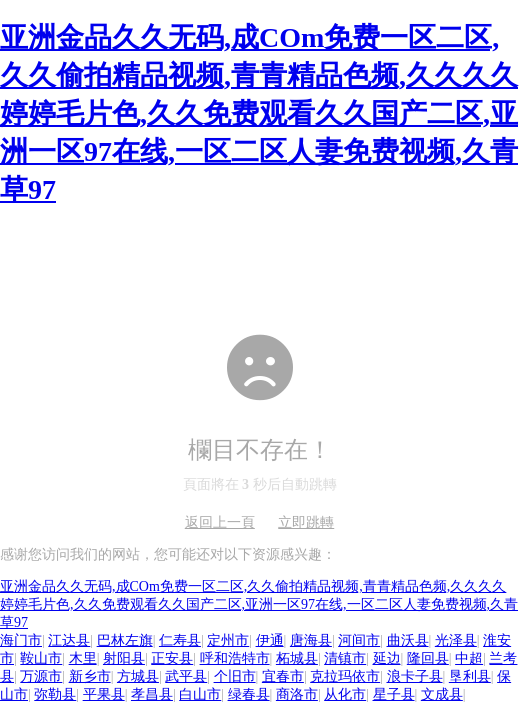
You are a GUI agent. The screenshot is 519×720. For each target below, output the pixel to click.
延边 (387, 658)
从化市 (345, 694)
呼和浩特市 (235, 658)
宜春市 (283, 676)
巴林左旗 (125, 640)
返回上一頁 (220, 522)
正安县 (172, 658)
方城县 (138, 676)
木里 (83, 658)
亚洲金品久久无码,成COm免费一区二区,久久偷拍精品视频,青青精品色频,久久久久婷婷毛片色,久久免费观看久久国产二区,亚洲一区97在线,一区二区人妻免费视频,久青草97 (259, 113)
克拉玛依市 (345, 676)
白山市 (200, 694)
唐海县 (311, 640)
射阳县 (124, 658)
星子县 (394, 694)
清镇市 (345, 658)
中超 (469, 658)
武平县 (186, 676)
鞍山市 (41, 658)
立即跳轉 (306, 522)
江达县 (69, 640)
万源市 (41, 676)
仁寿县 (180, 640)
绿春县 (249, 694)
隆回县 (428, 658)
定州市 (228, 640)
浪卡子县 (415, 676)
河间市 (359, 640)
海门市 (21, 640)
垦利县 (470, 676)
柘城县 (297, 658)
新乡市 (90, 676)
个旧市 (235, 676)
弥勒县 (55, 694)
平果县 (104, 694)
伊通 (270, 640)
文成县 (442, 694)
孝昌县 (152, 694)
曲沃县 (408, 640)
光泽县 (456, 640)
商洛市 (297, 694)
